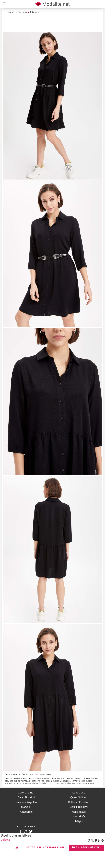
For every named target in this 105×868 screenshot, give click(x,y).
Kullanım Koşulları (26, 802)
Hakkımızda (79, 812)
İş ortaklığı (79, 816)
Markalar (26, 807)
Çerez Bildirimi (26, 797)
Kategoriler (26, 812)
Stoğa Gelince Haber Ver (46, 848)
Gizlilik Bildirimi (79, 807)
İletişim (79, 821)
